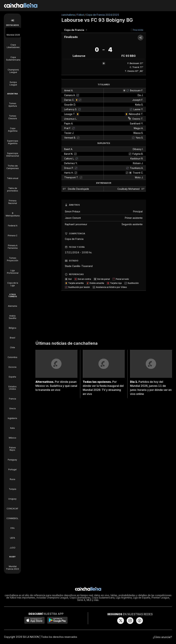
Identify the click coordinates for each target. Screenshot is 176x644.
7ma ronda (138, 30)
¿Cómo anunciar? (162, 637)
